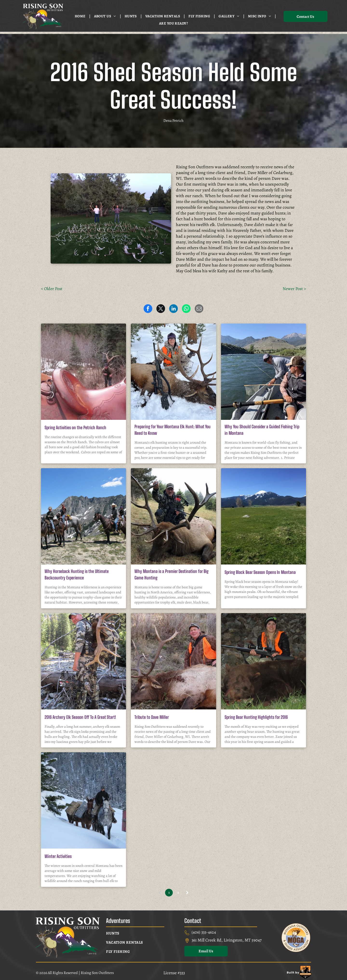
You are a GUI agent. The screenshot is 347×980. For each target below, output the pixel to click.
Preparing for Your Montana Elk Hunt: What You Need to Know (173, 430)
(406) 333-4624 (204, 932)
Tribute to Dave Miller (152, 717)
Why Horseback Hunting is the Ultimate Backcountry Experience (77, 574)
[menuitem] (81, 16)
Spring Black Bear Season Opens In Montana (260, 572)
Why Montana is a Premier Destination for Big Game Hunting (171, 574)
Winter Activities (58, 856)
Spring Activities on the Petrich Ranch (75, 428)
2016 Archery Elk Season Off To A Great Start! (80, 717)
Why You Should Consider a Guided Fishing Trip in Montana (262, 430)
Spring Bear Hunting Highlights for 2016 (256, 717)
